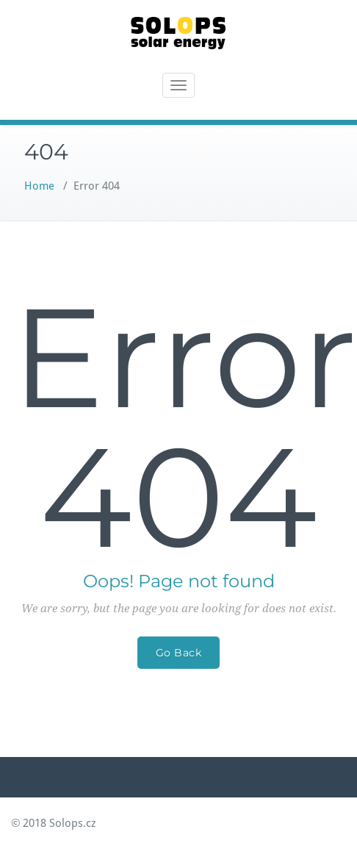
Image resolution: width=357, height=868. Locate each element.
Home (39, 186)
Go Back (179, 653)
